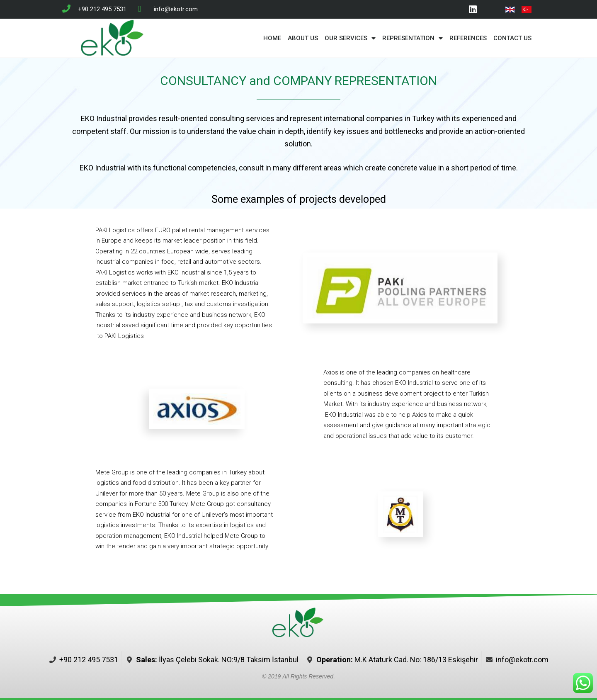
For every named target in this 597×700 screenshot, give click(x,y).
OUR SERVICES (350, 38)
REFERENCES (468, 38)
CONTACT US (512, 38)
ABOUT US (303, 38)
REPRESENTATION (413, 38)
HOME (272, 38)
